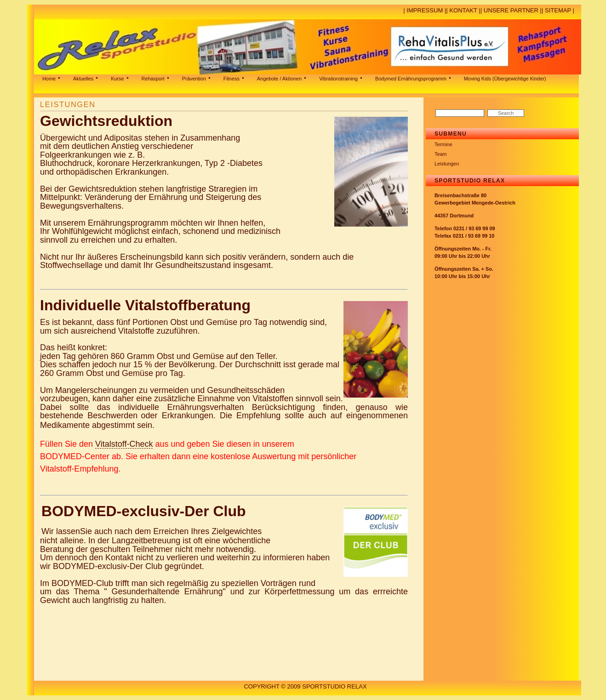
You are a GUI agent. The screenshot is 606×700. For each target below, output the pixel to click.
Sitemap (558, 10)
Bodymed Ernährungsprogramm (411, 79)
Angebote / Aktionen (279, 79)
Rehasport (153, 79)
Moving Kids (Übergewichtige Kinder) (505, 79)
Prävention (194, 79)
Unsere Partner (511, 10)
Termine (443, 144)
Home (49, 79)
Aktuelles (83, 79)
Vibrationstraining (338, 79)
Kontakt (463, 10)
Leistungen (447, 164)
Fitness (232, 79)
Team (441, 154)
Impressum (425, 10)
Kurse (117, 79)
